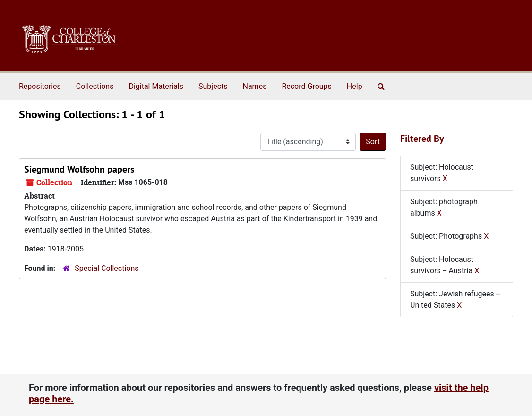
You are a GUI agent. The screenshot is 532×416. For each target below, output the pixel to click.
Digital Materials (156, 86)
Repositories (40, 86)
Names (255, 86)
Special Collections (107, 268)
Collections (95, 86)
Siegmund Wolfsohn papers (79, 169)
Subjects (213, 86)
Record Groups (306, 86)
